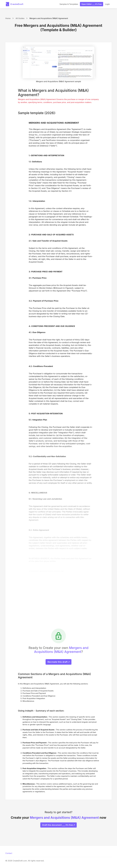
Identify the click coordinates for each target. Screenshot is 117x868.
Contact (9, 853)
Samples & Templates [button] (69, 4)
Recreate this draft (59, 662)
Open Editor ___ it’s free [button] (92, 4)
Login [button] (107, 4)
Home (8, 18)
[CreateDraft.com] (14, 4)
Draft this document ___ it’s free (59, 825)
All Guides (20, 18)
